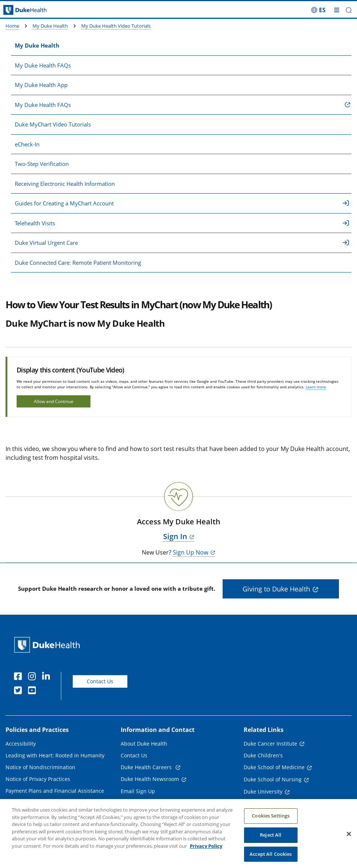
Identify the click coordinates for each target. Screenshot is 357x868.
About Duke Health (144, 744)
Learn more (316, 387)
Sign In (175, 536)
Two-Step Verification (42, 164)
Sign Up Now (190, 552)
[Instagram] (34, 677)
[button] (349, 10)
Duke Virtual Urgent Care (182, 243)
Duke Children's (263, 755)
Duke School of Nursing (273, 779)
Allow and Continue (54, 401)
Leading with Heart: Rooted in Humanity (55, 755)
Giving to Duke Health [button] (276, 589)
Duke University (263, 791)
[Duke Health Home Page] (49, 645)
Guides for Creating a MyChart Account (182, 203)
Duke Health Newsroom (150, 779)
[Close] (349, 841)
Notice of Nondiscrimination (40, 767)
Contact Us (100, 681)
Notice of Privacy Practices (38, 779)
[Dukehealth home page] (45, 10)
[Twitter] (20, 691)
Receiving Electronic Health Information (65, 184)
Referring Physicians (146, 803)
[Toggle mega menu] (337, 10)
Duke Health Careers (147, 767)
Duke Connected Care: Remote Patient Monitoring (78, 263)
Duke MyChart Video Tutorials (53, 124)
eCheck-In (27, 144)
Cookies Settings (271, 823)
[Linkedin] (48, 677)
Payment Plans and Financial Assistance (55, 791)
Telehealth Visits (182, 223)
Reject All (271, 842)
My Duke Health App (41, 85)
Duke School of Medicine (274, 767)
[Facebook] (20, 677)
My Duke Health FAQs (43, 65)
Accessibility (21, 744)
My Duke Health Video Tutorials (116, 26)
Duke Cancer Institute (270, 744)
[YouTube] (34, 691)
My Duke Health (50, 26)
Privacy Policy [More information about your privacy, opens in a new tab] (206, 853)
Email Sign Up (138, 791)
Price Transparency (29, 803)
